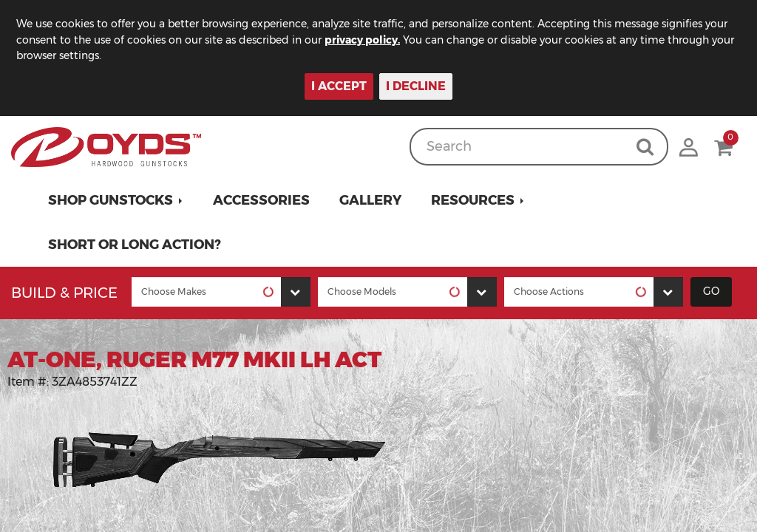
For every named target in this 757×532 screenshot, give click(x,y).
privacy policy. (362, 40)
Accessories (261, 200)
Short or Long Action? (135, 245)
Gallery (370, 200)
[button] (116, 200)
